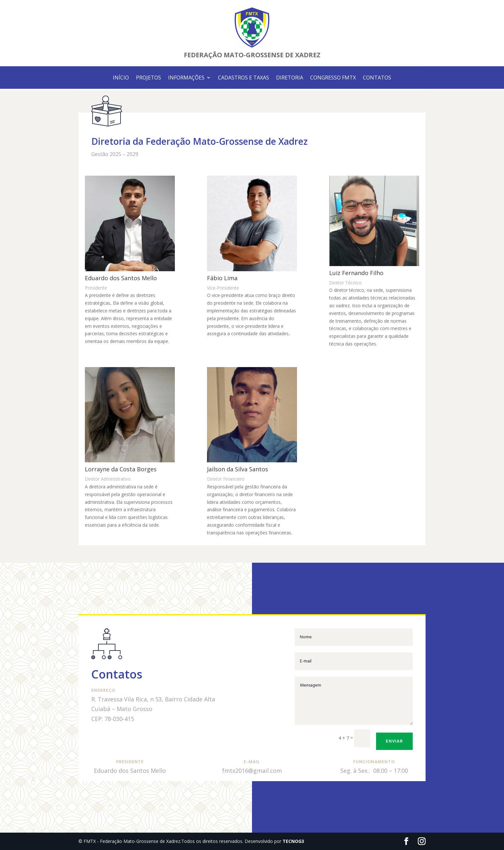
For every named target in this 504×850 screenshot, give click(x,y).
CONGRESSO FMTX (333, 78)
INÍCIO (121, 78)
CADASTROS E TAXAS (243, 78)
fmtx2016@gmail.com (252, 771)
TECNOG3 (293, 841)
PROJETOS (148, 78)
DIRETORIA (290, 78)
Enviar (394, 741)
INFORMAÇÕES (186, 78)
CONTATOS (377, 78)
